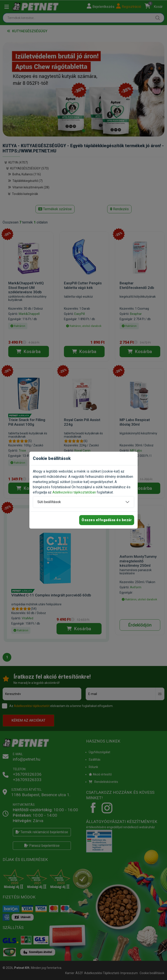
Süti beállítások (49, 502)
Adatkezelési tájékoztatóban (74, 492)
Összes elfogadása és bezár (107, 520)
